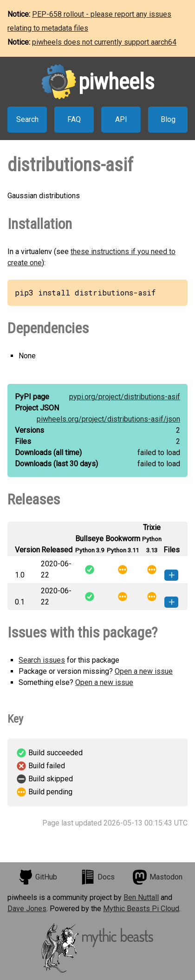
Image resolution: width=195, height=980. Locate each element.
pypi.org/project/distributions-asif (125, 397)
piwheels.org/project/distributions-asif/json (108, 419)
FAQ (74, 119)
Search (27, 119)
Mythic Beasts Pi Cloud (141, 909)
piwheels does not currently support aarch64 (104, 42)
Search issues (42, 660)
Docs (97, 877)
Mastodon (157, 877)
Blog (168, 119)
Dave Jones (27, 909)
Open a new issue (144, 671)
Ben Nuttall (141, 897)
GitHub (38, 877)
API (121, 119)
